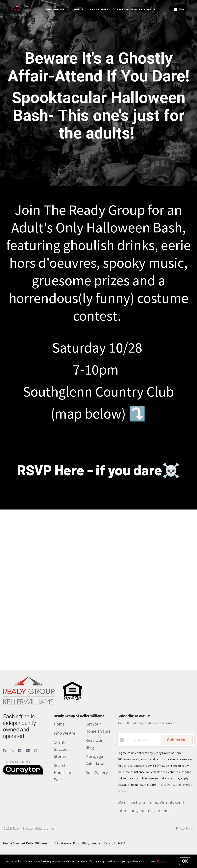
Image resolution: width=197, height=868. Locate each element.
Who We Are (64, 733)
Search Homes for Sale (63, 772)
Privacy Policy (185, 828)
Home (59, 724)
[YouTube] (28, 750)
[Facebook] (5, 750)
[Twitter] (12, 750)
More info (162, 861)
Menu (180, 10)
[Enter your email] (143, 740)
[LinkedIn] (20, 750)
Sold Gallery (97, 772)
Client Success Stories (90, 9)
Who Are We (55, 9)
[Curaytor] (23, 773)
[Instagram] (36, 750)
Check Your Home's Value (135, 9)
